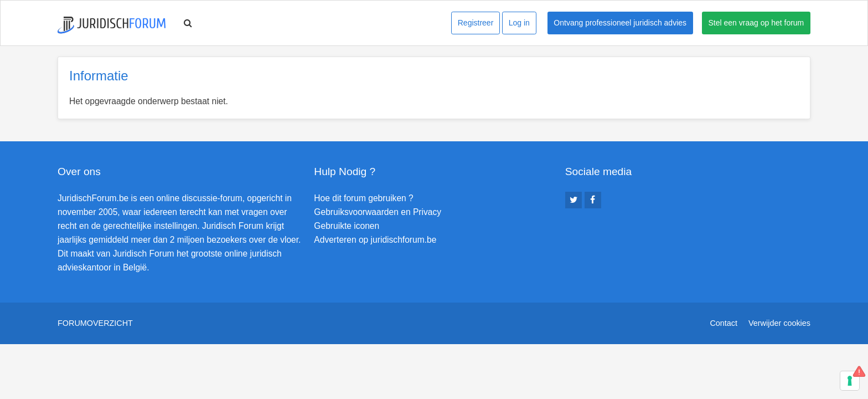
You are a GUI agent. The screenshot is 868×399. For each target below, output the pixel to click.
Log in (519, 23)
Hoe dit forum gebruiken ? (363, 198)
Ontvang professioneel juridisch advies (620, 23)
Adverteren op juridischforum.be (375, 240)
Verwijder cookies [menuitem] (779, 323)
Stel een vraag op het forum (756, 23)
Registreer (476, 23)
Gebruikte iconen (347, 226)
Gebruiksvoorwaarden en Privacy (378, 212)
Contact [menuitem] (724, 323)
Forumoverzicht (95, 323)
